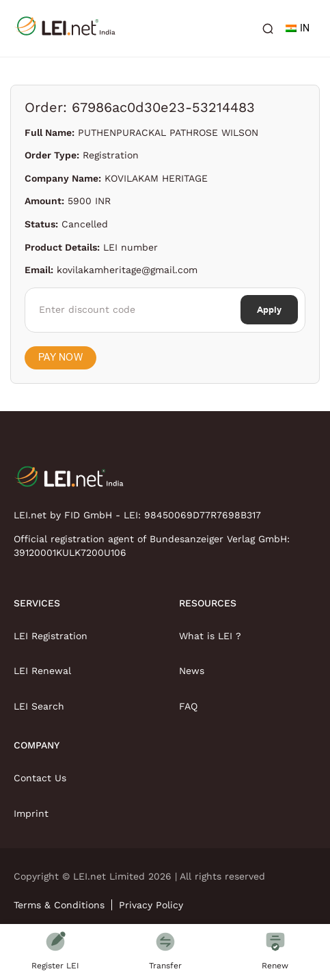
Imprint (31, 813)
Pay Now (60, 358)
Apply (269, 310)
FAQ (188, 706)
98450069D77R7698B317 (203, 515)
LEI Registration (51, 636)
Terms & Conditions (59, 905)
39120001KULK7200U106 (70, 552)
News (192, 671)
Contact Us (40, 778)
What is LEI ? (210, 636)
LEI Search (39, 706)
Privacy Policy (151, 905)
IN (298, 28)
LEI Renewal (42, 671)
